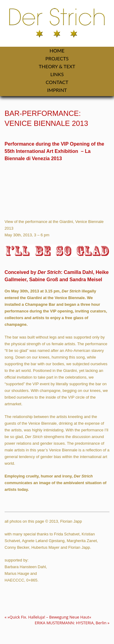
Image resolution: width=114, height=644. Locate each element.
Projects (57, 58)
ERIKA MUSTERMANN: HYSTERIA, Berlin (72, 623)
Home (57, 51)
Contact (57, 82)
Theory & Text (57, 66)
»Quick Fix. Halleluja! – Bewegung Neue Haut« (48, 617)
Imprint (57, 90)
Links (57, 74)
